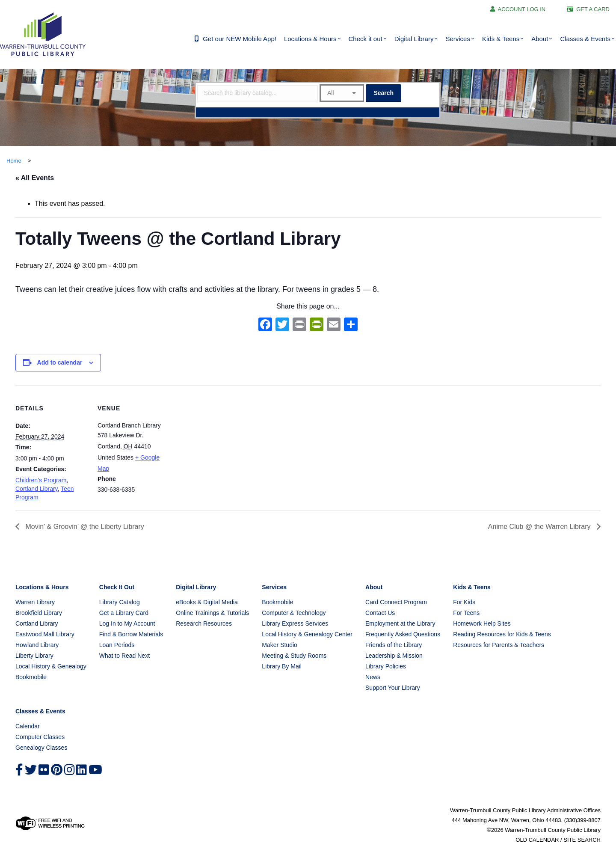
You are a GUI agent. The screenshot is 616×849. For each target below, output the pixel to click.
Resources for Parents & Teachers (499, 645)
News (373, 677)
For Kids (464, 602)
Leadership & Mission (394, 656)
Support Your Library (393, 688)
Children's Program (41, 480)
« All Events (35, 178)
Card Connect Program (396, 602)
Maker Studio (279, 645)
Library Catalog (120, 602)
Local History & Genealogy (51, 666)
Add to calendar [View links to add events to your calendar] (60, 362)
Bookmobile (31, 677)
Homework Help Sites (482, 623)
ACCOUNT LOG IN (522, 9)
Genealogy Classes (41, 748)
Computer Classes (40, 737)
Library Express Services (295, 623)
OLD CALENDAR (537, 840)
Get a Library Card (124, 613)
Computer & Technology (294, 613)
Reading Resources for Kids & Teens (502, 634)
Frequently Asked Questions (403, 634)
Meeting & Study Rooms (294, 656)
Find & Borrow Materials (131, 634)
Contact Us (380, 613)
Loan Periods (117, 645)
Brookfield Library (39, 613)
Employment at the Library (400, 623)
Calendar (28, 726)
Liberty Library (34, 656)
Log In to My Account (127, 623)
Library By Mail (282, 666)
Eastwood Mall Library (45, 634)
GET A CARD (593, 9)
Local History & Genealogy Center (307, 634)
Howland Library (37, 645)
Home (14, 161)
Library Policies (386, 666)
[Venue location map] (225, 444)
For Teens (466, 613)
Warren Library (35, 602)
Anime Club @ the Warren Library (540, 527)
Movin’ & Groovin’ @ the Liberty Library (84, 527)
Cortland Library (37, 489)
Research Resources (204, 623)
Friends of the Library (394, 645)
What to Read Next (124, 656)
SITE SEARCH (582, 840)
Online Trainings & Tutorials (212, 613)
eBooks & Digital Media (207, 602)
